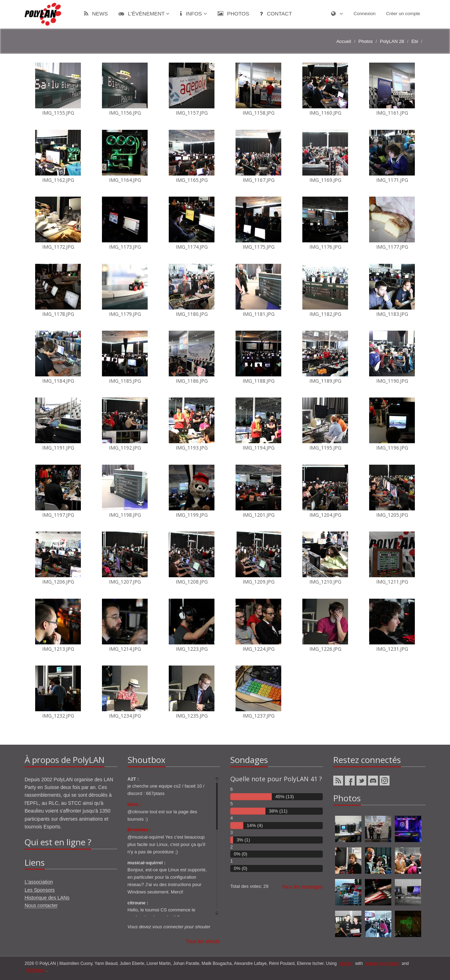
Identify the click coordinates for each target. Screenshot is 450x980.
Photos (233, 14)
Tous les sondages (302, 887)
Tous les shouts (203, 941)
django (346, 963)
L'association (39, 882)
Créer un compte (403, 14)
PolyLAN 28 (392, 41)
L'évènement (144, 14)
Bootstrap (35, 970)
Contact (276, 14)
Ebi (415, 41)
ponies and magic (382, 963)
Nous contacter (41, 905)
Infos (193, 14)
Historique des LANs (47, 898)
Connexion (365, 14)
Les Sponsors (40, 890)
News (96, 14)
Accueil (344, 41)
